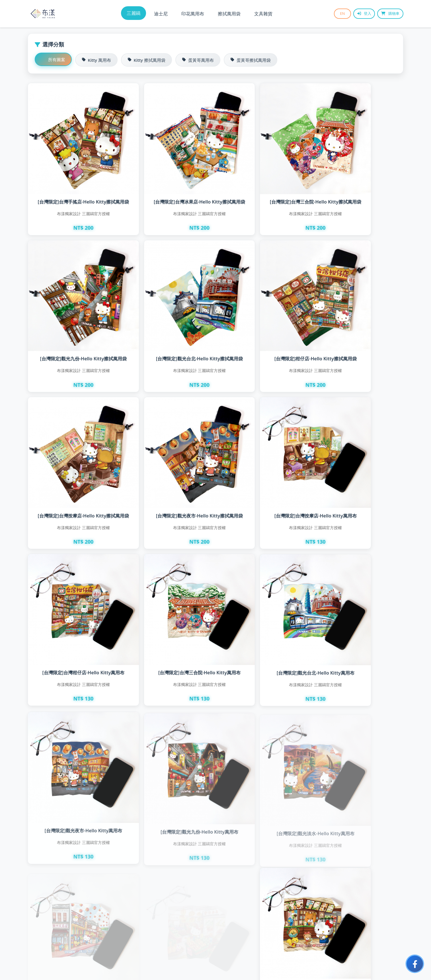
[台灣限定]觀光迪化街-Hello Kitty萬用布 (358, 596)
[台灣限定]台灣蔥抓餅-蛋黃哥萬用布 (73, 867)
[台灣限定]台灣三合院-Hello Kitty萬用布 (263, 464)
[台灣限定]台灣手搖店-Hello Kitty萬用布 (168, 732)
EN (339, 14)
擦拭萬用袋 (229, 14)
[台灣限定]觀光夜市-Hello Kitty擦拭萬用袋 (358, 323)
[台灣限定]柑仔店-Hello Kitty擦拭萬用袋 (168, 321)
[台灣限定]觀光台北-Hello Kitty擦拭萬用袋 (73, 322)
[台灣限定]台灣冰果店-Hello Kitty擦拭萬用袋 (168, 184)
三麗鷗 (134, 13)
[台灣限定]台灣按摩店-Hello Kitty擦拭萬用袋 (263, 322)
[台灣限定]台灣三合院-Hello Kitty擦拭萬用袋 (263, 184)
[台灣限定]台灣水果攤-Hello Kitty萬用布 (73, 732)
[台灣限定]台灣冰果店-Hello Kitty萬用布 (263, 732)
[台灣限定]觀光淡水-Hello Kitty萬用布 (263, 596)
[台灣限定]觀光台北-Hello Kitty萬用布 (358, 466)
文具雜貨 (263, 14)
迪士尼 (161, 14)
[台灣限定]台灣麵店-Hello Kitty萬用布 (358, 732)
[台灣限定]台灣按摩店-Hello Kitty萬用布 (73, 461)
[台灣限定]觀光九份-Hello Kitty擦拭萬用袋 (358, 184)
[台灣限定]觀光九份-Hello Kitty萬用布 (168, 596)
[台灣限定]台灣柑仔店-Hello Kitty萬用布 (168, 462)
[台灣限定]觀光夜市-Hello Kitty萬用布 (73, 604)
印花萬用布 (193, 14)
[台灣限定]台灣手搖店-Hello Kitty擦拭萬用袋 (73, 184)
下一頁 (247, 924)
